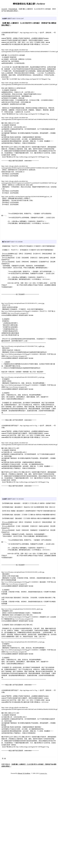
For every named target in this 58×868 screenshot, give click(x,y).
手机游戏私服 (13, 9)
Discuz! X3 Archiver (24, 773)
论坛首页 (4, 9)
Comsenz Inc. (43, 773)
